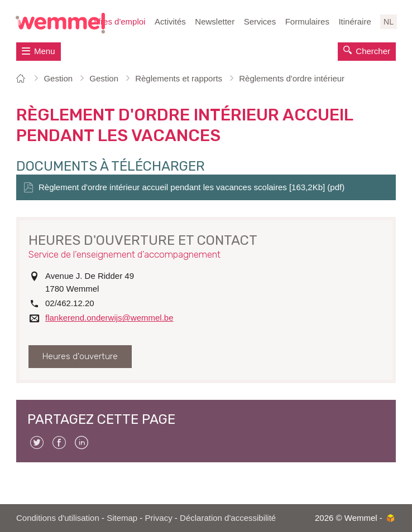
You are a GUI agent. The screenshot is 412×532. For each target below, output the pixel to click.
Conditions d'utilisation (58, 518)
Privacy (159, 518)
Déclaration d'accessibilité (228, 518)
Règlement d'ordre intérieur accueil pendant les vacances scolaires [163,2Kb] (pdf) (191, 187)
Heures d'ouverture (80, 356)
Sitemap (122, 518)
